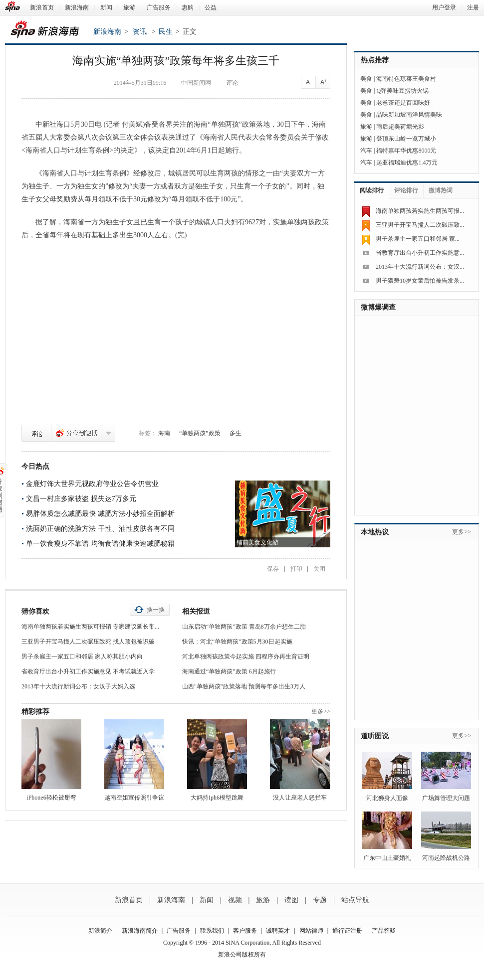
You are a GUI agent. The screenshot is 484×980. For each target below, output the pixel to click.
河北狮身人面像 (387, 798)
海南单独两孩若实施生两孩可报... (420, 211)
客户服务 (245, 931)
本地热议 (375, 532)
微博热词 (441, 190)
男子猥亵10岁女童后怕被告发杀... (420, 281)
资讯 (140, 32)
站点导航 (355, 900)
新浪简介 (100, 931)
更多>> (321, 711)
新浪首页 (42, 7)
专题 (320, 900)
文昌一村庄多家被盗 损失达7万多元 (81, 499)
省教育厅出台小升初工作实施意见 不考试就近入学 (88, 671)
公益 (211, 7)
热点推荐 (375, 60)
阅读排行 (372, 190)
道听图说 (375, 736)
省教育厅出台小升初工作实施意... (420, 253)
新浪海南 (77, 7)
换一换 (156, 610)
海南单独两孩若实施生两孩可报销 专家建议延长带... (90, 627)
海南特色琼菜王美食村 (406, 79)
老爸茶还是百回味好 (403, 103)
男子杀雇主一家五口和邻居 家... (418, 239)
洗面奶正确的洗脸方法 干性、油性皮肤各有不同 (100, 529)
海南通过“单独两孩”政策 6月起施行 (229, 671)
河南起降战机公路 (446, 858)
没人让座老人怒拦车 (300, 798)
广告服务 (159, 7)
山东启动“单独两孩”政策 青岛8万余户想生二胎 (244, 627)
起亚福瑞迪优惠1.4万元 (407, 163)
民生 (166, 32)
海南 (164, 433)
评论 (36, 433)
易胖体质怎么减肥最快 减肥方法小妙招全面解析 (100, 514)
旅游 (129, 7)
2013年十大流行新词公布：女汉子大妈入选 (78, 686)
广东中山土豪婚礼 (387, 858)
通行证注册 (347, 931)
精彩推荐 (35, 712)
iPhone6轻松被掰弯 (51, 798)
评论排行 (406, 190)
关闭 (319, 569)
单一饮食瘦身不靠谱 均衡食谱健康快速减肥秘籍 (100, 544)
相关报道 (196, 611)
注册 (473, 7)
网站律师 (311, 931)
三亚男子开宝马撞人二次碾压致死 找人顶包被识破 (88, 642)
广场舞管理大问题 (446, 798)
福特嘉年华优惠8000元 (406, 151)
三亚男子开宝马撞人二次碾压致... (420, 225)
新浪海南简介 (140, 931)
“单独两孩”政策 (200, 433)
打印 (296, 569)
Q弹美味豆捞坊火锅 (402, 91)
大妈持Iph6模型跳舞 (217, 798)
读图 (291, 900)
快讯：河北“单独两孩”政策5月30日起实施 (237, 642)
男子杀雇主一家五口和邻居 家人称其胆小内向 (82, 656)
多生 (236, 433)
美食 (366, 79)
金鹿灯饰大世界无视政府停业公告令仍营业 (92, 484)
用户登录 (444, 7)
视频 (235, 900)
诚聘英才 (278, 931)
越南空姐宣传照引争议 (134, 798)
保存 (273, 569)
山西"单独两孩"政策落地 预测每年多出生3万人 (244, 686)
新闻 (106, 7)
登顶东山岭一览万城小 (406, 139)
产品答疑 (384, 931)
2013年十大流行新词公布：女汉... (420, 267)
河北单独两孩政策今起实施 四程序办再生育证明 (246, 656)
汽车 (366, 151)
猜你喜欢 (35, 611)
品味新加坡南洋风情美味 (409, 115)
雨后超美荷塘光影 (400, 127)
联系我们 (212, 931)
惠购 (188, 7)
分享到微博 (77, 433)
